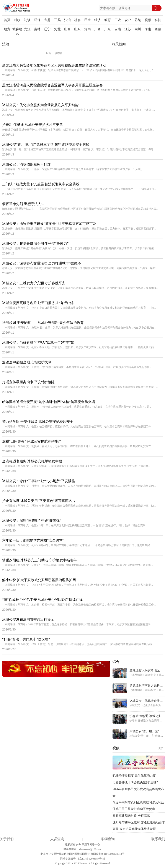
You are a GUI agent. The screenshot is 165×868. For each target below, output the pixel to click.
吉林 (37, 29)
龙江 (27, 29)
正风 (57, 20)
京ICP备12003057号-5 (92, 859)
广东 (108, 29)
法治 (67, 20)
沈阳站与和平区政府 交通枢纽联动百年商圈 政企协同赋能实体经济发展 (139, 826)
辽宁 (47, 29)
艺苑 (138, 20)
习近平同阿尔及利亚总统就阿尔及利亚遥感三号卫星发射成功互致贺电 (138, 806)
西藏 (158, 29)
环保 (37, 20)
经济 (98, 20)
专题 (47, 20)
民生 (88, 20)
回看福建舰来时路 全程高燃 (131, 816)
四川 (138, 29)
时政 (17, 20)
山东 (77, 29)
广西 (98, 29)
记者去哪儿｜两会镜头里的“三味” (135, 782)
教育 (108, 20)
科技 (158, 20)
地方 (7, 29)
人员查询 (57, 839)
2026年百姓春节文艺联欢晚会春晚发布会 (138, 792)
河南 (88, 29)
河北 (57, 29)
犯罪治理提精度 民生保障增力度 (134, 776)
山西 (67, 29)
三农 (118, 20)
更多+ (162, 748)
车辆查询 (108, 839)
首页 (7, 20)
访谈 (27, 20)
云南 (118, 29)
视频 (148, 20)
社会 (77, 20)
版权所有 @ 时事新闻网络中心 (82, 845)
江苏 (128, 29)
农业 (128, 20)
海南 (148, 29)
